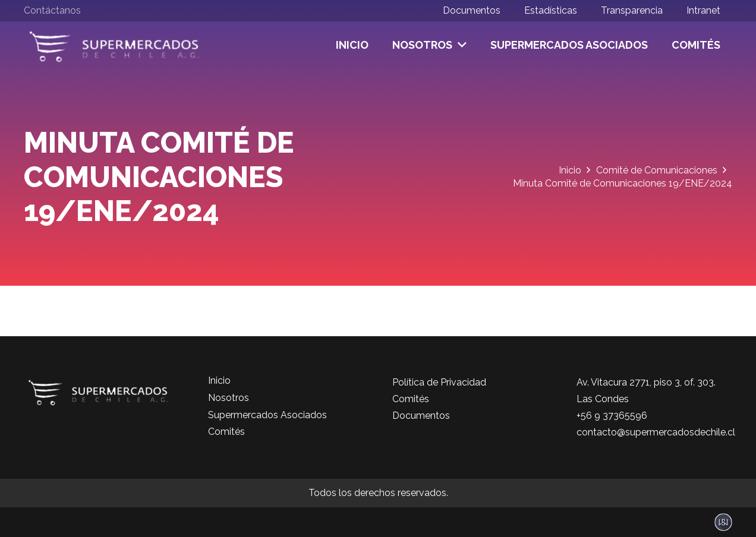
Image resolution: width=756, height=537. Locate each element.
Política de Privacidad (439, 382)
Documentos (421, 416)
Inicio (219, 380)
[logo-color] (114, 45)
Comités (226, 432)
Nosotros (229, 398)
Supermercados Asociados (267, 415)
